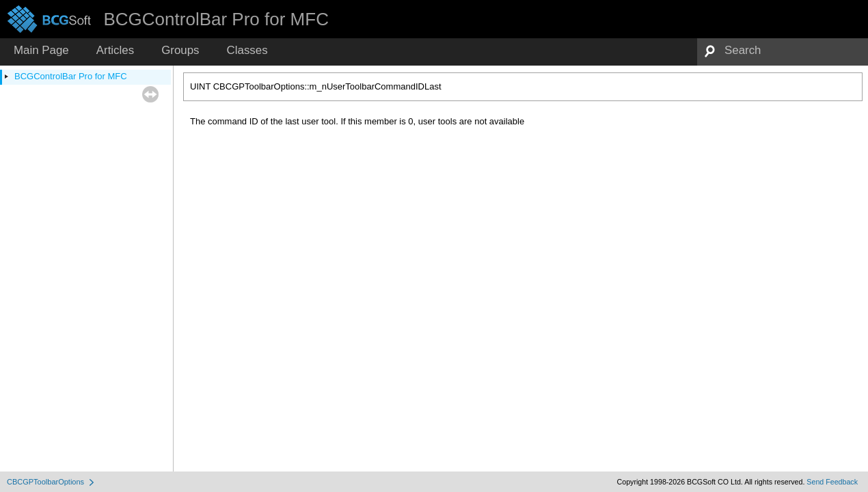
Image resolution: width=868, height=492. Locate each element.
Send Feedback (832, 482)
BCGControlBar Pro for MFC (71, 76)
